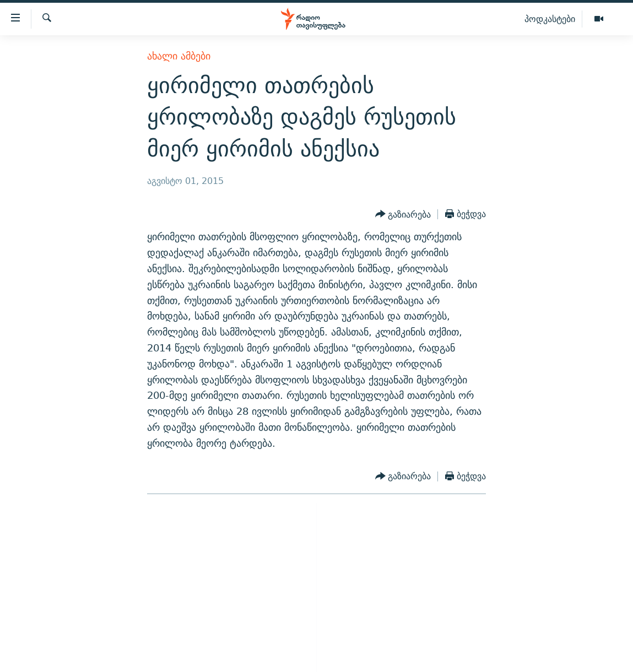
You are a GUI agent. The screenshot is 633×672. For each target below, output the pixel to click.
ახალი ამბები (179, 56)
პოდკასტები (550, 19)
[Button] (403, 214)
